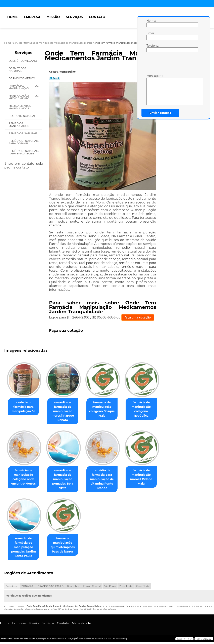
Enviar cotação (160, 113)
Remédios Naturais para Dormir (24, 142)
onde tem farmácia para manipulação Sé (24, 407)
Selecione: (12, 586)
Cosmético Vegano (23, 61)
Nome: (151, 23)
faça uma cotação (138, 317)
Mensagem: (151, 89)
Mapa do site (81, 624)
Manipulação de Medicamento (24, 97)
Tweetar (55, 78)
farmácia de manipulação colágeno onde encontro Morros (24, 477)
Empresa (32, 17)
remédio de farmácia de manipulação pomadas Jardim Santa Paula (24, 547)
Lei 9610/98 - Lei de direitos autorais (98, 609)
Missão (53, 17)
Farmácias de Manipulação (24, 87)
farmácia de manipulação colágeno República (147, 409)
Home (12, 17)
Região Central (92, 586)
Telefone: (151, 48)
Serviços (74, 17)
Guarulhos (73, 586)
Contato (97, 17)
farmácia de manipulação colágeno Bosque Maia (106, 409)
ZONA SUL (28, 586)
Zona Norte (143, 586)
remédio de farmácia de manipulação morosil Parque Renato (65, 411)
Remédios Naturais (23, 133)
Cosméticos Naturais (17, 69)
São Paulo (110, 586)
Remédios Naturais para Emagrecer (24, 152)
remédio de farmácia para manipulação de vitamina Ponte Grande (106, 479)
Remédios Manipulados (19, 125)
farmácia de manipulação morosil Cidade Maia (147, 477)
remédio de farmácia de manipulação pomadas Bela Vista (65, 479)
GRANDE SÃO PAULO (51, 586)
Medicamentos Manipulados (20, 107)
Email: (151, 36)
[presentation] (172, 64)
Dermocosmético (22, 78)
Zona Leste (126, 586)
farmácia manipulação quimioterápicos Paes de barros (65, 545)
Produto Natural (22, 116)
